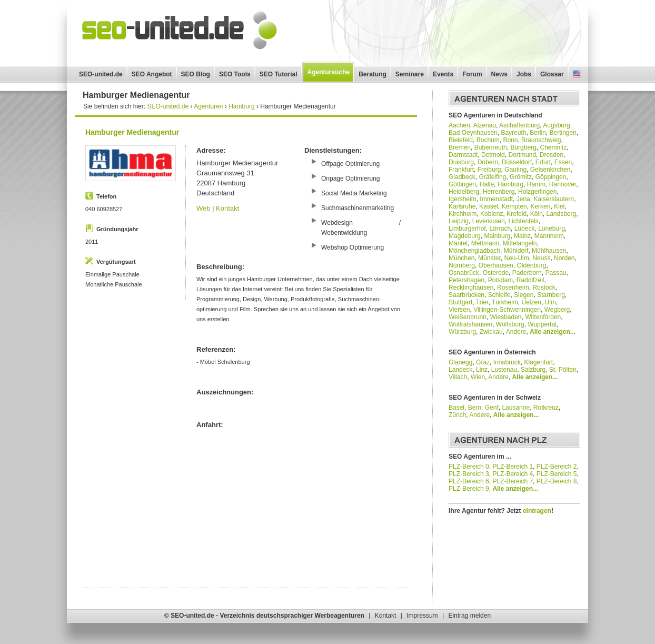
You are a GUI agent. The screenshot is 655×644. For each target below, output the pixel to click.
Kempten (514, 206)
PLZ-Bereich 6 (469, 481)
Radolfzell (530, 280)
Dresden (552, 155)
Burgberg (523, 147)
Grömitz (521, 177)
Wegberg (557, 310)
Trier (482, 302)
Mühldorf (516, 251)
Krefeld (517, 214)
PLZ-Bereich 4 (513, 474)
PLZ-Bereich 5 (557, 474)
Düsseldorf (517, 162)
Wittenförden (543, 317)
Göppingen (551, 177)
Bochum (488, 140)
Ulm (550, 302)
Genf (492, 408)
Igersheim (463, 199)
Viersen (459, 310)
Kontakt (227, 208)
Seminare (410, 74)
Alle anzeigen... (553, 332)
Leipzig (459, 221)
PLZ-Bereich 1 (513, 467)
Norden (564, 258)
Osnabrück (464, 273)
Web (204, 208)
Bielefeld (461, 140)
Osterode (496, 273)
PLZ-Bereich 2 (557, 467)
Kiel (559, 206)
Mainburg (497, 236)
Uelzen (532, 302)
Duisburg (461, 162)
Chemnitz (553, 147)
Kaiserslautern (554, 199)
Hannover (563, 184)
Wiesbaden (506, 317)
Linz (482, 370)
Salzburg (533, 370)
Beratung (373, 74)
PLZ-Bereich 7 (513, 481)
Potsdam (500, 280)
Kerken (540, 206)
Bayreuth (513, 133)
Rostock (544, 288)
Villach (458, 377)
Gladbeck (462, 177)
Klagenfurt (538, 362)
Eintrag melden (469, 616)
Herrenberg (499, 192)
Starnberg (551, 295)
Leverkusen (489, 221)
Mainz (522, 236)
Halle (487, 184)
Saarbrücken (467, 295)
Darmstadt (463, 155)
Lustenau (504, 370)
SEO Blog (196, 74)
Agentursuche (329, 72)
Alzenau (485, 125)
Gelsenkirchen (550, 170)
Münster (489, 258)
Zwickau (491, 332)
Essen (563, 162)
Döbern (488, 162)
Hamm (536, 184)
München (462, 258)
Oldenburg (531, 265)
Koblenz (492, 214)
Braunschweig (541, 140)
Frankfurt (461, 170)
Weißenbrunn (468, 317)
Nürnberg (462, 265)
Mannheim (549, 236)
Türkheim (505, 302)
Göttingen (462, 184)
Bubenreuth (491, 147)
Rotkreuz (546, 408)
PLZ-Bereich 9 (469, 489)
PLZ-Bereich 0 (469, 467)
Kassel (489, 206)
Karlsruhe (462, 206)
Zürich (457, 415)
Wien (478, 377)
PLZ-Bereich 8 (557, 481)
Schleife (499, 295)
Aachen (459, 125)
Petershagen (467, 280)
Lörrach (500, 229)
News (499, 74)
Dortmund (522, 155)
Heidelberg (464, 192)
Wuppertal (542, 324)
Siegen (524, 295)
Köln (537, 214)
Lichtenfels (523, 221)
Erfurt (543, 162)
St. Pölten (563, 370)
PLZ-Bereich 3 (469, 474)
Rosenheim (513, 288)
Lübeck (525, 229)
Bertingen (563, 133)
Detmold (493, 155)
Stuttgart (460, 302)
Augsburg (556, 125)
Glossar (552, 74)
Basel (456, 408)
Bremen (460, 147)
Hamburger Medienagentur (132, 132)
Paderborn (527, 273)
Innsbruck (507, 362)
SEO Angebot (152, 74)
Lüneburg (552, 229)
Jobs (524, 74)
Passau (555, 273)
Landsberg (561, 214)
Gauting (515, 170)
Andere (516, 332)
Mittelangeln (520, 243)
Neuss (541, 258)
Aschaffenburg (519, 125)
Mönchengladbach (474, 251)
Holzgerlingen (537, 192)
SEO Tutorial (279, 74)
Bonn (510, 140)
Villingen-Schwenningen (507, 310)
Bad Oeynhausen (473, 133)
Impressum (422, 616)
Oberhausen (496, 265)
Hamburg (510, 184)
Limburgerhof (467, 229)
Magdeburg (465, 236)
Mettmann (485, 243)
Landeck (460, 370)
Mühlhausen (549, 251)
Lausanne (516, 408)
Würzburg (462, 332)
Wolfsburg (510, 324)
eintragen (537, 511)
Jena (523, 199)
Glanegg (460, 362)
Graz (483, 362)
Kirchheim (463, 214)
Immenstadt (496, 199)
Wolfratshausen (470, 324)
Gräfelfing (492, 177)
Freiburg (489, 170)
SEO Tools (235, 74)
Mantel (458, 243)
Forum (472, 74)
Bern (475, 408)
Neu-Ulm (516, 258)
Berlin (538, 133)
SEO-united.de (101, 74)
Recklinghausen (471, 288)
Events (443, 74)
